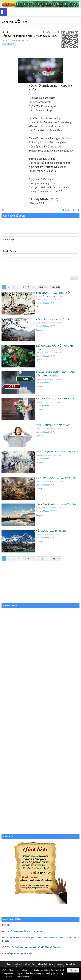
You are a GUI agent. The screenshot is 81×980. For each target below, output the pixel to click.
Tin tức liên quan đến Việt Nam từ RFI (24, 931)
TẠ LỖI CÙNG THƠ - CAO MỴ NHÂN (55, 399)
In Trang (3, 210)
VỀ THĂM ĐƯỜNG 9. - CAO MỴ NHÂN (56, 478)
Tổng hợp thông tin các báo (19, 953)
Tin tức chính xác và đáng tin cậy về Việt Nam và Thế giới (34, 947)
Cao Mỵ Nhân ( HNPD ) (46, 303)
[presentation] (26, 267)
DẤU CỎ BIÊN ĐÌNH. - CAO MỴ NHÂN (56, 504)
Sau (55, 32)
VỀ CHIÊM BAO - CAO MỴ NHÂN (53, 319)
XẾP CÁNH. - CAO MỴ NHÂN (51, 531)
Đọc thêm (39, 307)
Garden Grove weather (40, 601)
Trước (48, 32)
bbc (9, 925)
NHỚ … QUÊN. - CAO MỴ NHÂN (53, 425)
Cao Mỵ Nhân (9, 44)
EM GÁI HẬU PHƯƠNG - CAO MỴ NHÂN (57, 452)
